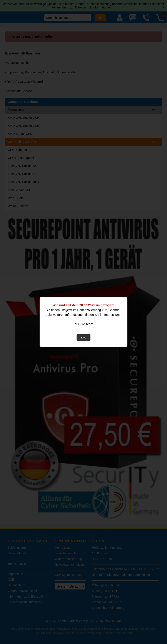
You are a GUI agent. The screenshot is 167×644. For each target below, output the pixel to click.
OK (84, 338)
